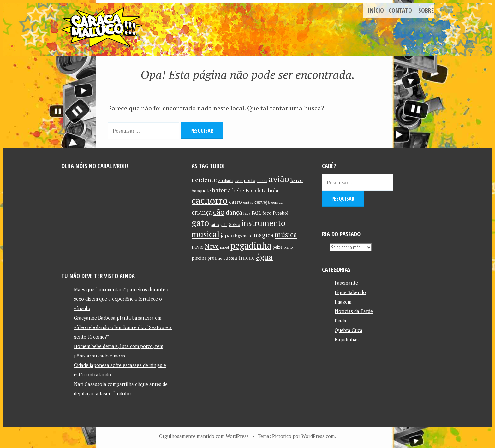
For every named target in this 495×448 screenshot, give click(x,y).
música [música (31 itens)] (286, 234)
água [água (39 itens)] (264, 257)
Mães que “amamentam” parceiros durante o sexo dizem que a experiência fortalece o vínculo (122, 299)
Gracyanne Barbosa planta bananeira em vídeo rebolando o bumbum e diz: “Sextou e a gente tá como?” (123, 327)
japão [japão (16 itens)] (227, 235)
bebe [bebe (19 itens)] (238, 190)
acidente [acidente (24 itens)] (204, 180)
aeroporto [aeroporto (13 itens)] (245, 180)
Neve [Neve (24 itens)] (212, 246)
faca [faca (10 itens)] (247, 213)
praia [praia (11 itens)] (212, 258)
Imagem (343, 302)
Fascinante (346, 283)
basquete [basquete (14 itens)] (201, 191)
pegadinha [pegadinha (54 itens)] (251, 245)
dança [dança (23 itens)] (234, 212)
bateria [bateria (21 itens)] (222, 190)
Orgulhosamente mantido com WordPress (204, 436)
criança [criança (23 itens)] (202, 212)
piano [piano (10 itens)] (288, 247)
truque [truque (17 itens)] (247, 258)
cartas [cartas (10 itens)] (248, 202)
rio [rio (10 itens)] (220, 258)
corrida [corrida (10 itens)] (277, 202)
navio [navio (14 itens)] (198, 247)
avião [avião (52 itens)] (279, 179)
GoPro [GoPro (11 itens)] (234, 224)
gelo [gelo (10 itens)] (224, 224)
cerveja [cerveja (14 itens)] (262, 202)
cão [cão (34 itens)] (219, 212)
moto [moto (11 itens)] (248, 236)
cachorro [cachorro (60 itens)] (210, 200)
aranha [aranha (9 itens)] (262, 181)
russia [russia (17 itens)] (230, 258)
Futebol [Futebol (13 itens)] (281, 213)
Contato (400, 10)
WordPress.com (318, 436)
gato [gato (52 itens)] (200, 223)
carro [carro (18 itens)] (235, 202)
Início (376, 10)
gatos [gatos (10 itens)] (215, 224)
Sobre (426, 10)
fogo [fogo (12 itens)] (267, 213)
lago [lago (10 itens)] (238, 236)
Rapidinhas (347, 339)
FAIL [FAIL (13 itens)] (256, 213)
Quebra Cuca (349, 330)
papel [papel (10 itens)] (224, 247)
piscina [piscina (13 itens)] (199, 258)
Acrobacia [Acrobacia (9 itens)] (226, 181)
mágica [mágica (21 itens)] (264, 235)
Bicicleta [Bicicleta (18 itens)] (256, 190)
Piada (340, 321)
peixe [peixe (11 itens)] (278, 247)
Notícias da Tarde (354, 311)
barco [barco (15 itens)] (297, 180)
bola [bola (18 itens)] (273, 190)
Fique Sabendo (350, 292)
